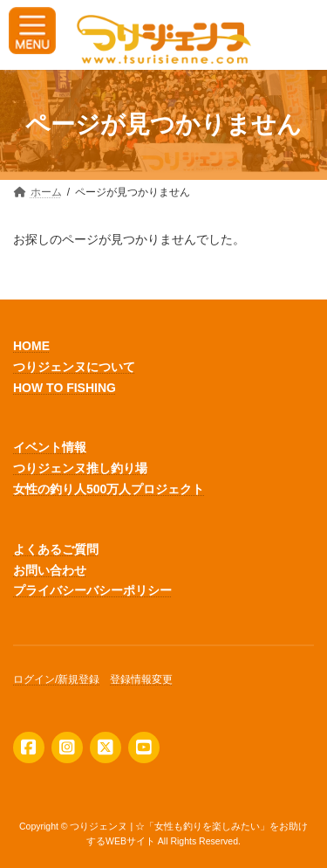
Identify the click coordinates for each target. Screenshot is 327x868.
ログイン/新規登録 (56, 679)
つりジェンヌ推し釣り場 (80, 468)
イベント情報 (50, 447)
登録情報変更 (141, 679)
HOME (31, 346)
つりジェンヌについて (74, 367)
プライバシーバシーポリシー (92, 590)
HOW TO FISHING (65, 387)
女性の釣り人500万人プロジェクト (109, 489)
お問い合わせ (50, 569)
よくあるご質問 (56, 549)
